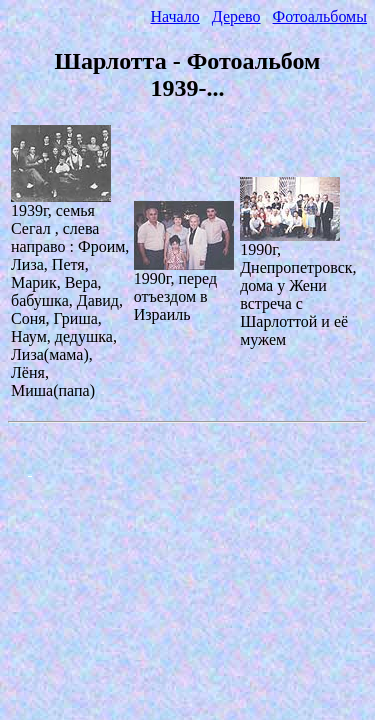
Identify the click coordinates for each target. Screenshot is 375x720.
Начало (174, 16)
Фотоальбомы (320, 16)
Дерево (236, 16)
